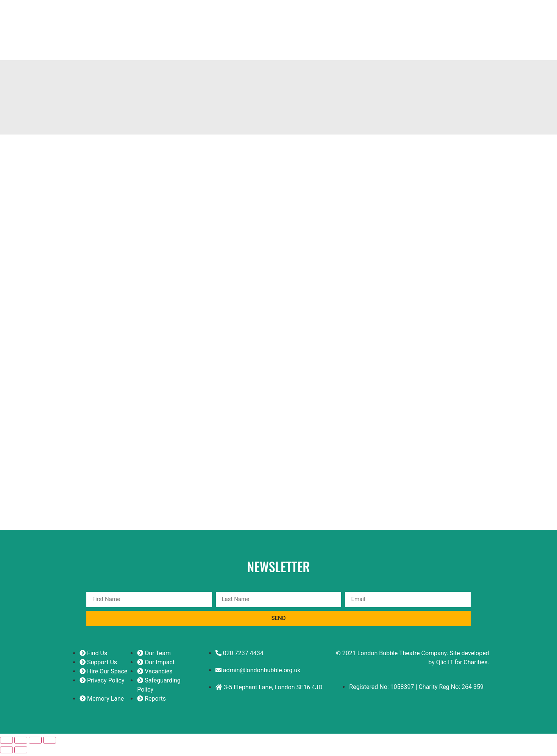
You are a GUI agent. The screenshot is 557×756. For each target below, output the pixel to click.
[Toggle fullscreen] (21, 743)
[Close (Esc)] (50, 743)
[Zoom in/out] (6, 743)
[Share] (35, 743)
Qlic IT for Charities (462, 665)
